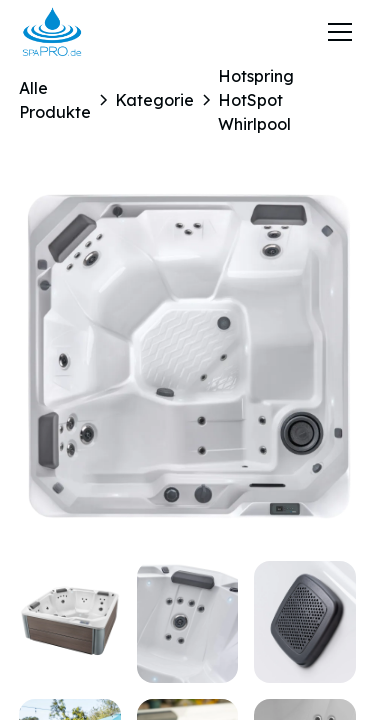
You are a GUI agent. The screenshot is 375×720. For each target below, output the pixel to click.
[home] (52, 32)
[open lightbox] (188, 358)
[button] (336, 32)
